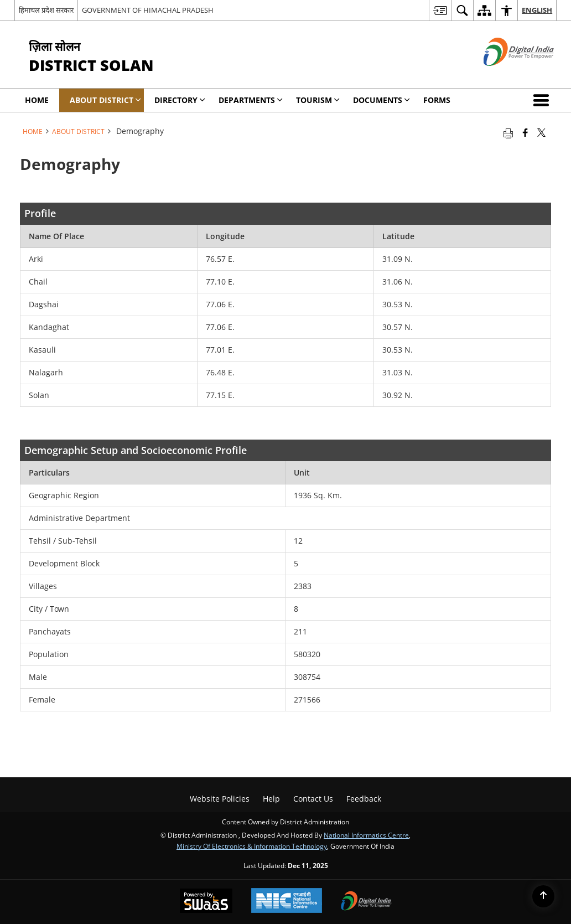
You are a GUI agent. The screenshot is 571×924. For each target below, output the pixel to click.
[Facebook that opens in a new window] (525, 132)
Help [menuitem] (271, 799)
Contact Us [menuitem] (313, 799)
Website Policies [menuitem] (220, 799)
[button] (543, 100)
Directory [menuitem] (180, 100)
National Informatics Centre (366, 835)
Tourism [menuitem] (318, 100)
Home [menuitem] (37, 100)
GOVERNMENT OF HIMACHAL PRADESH (148, 10)
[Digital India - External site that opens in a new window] (505, 75)
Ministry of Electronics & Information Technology (252, 846)
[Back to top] (543, 896)
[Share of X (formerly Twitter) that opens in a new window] (541, 132)
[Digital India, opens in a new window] (366, 902)
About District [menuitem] (105, 100)
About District (78, 131)
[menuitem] (440, 10)
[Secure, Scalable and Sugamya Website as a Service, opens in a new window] (206, 902)
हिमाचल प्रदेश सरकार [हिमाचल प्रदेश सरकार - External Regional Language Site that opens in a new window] (46, 10)
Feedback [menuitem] (364, 799)
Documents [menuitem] (381, 100)
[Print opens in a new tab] (508, 132)
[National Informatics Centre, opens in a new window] (287, 902)
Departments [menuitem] (251, 100)
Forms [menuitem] (437, 100)
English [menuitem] (537, 10)
